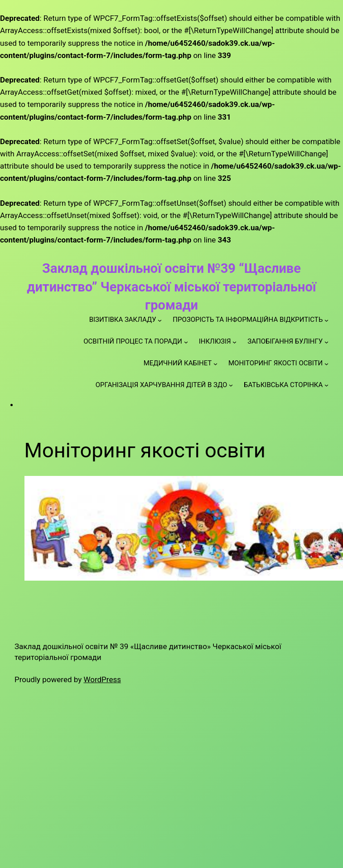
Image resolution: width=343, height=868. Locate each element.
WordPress (102, 679)
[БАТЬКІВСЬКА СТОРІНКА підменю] (326, 385)
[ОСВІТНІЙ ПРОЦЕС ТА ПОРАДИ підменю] (186, 342)
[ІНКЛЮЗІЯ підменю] (234, 342)
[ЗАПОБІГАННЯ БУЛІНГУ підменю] (326, 342)
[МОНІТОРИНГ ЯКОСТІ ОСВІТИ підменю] (326, 363)
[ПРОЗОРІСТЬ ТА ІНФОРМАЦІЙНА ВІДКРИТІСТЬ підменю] (326, 320)
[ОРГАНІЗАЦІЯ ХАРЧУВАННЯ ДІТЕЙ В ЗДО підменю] (231, 385)
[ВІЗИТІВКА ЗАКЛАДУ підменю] (160, 320)
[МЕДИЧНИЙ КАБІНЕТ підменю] (215, 363)
